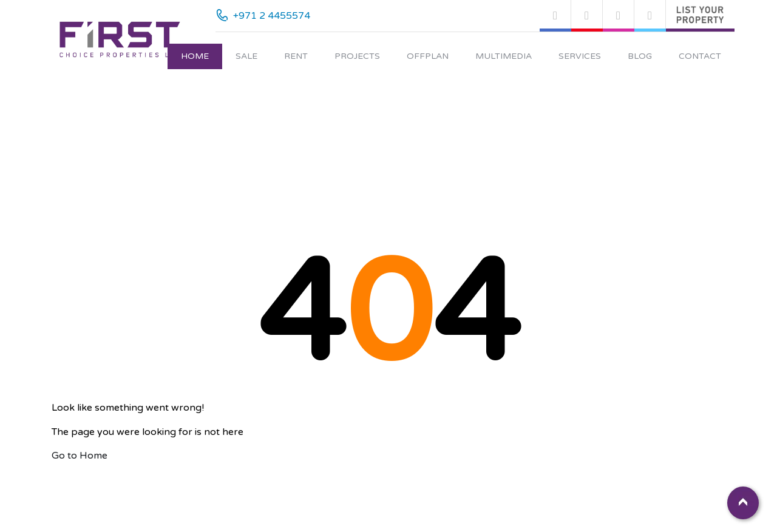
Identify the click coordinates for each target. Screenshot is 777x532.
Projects (357, 56)
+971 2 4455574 (272, 16)
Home (195, 56)
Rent (296, 56)
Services (580, 56)
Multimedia (504, 56)
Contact (700, 56)
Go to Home (80, 456)
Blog (640, 56)
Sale (246, 56)
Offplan (428, 56)
